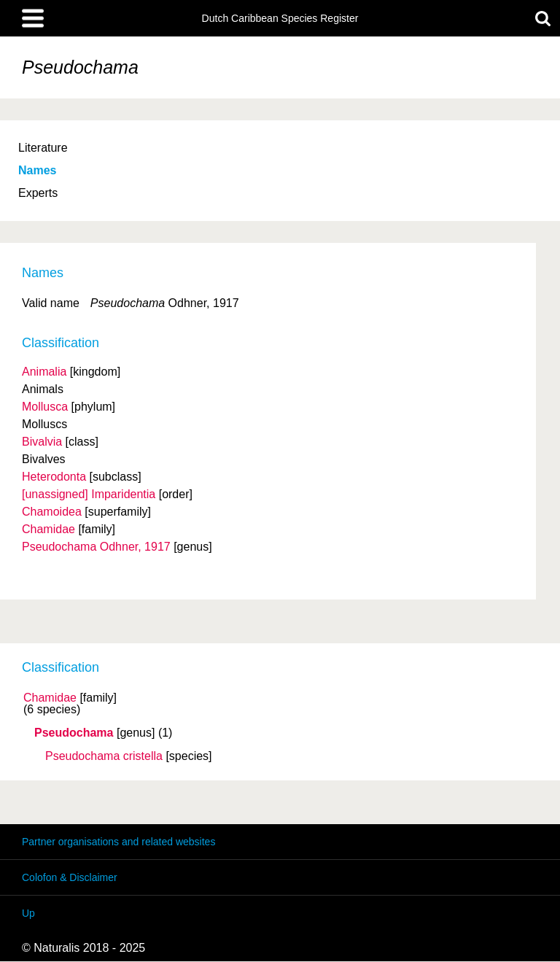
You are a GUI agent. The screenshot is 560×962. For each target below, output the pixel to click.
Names (37, 170)
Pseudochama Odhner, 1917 (96, 547)
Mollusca (45, 407)
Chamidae (50, 698)
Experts (38, 193)
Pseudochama (74, 733)
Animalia (44, 372)
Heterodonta (54, 477)
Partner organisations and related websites (118, 842)
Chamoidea (52, 512)
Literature (43, 148)
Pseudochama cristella (104, 756)
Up (28, 913)
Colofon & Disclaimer (70, 877)
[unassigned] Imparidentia (89, 494)
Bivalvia (42, 442)
